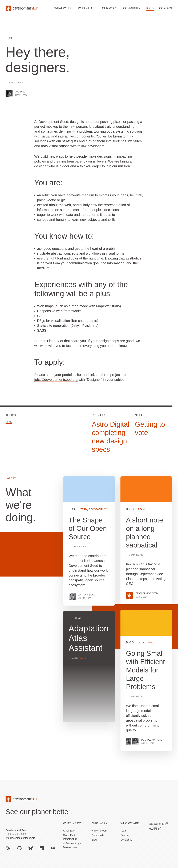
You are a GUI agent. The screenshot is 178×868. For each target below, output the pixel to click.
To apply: (50, 362)
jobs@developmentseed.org (56, 380)
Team (9, 422)
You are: (48, 183)
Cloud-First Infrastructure (70, 837)
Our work (110, 8)
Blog (150, 8)
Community (132, 8)
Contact (166, 8)
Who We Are (130, 823)
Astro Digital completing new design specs (111, 437)
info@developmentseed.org (20, 838)
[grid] (118, 616)
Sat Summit (159, 824)
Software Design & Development (73, 845)
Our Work (100, 823)
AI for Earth (69, 831)
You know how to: (64, 236)
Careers (125, 835)
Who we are (87, 8)
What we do (63, 8)
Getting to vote (150, 428)
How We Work (100, 831)
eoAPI (155, 829)
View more (146, 680)
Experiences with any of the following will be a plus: (81, 289)
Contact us (126, 840)
